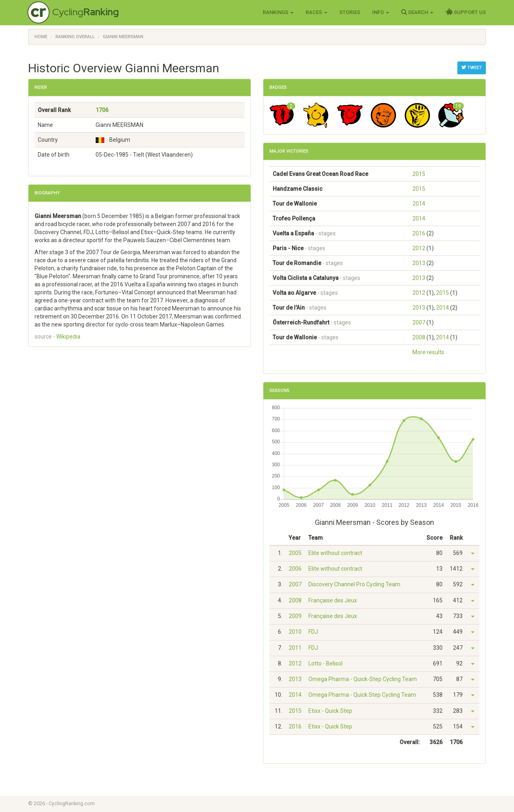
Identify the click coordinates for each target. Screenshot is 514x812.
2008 (419, 337)
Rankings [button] (278, 12)
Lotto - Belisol (325, 663)
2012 (419, 248)
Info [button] (381, 12)
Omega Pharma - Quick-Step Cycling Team (363, 679)
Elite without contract (335, 553)
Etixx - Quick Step (330, 711)
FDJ (313, 632)
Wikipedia (68, 337)
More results (428, 352)
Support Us (466, 12)
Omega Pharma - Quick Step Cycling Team (362, 695)
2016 (419, 233)
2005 (295, 553)
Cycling (86, 12)
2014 (419, 204)
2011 (295, 648)
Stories (350, 12)
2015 (419, 174)
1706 (102, 110)
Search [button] (417, 12)
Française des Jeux (333, 600)
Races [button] (316, 12)
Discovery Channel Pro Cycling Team (354, 584)
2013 (419, 263)
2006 (295, 569)
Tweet (472, 67)
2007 (419, 322)
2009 (295, 616)
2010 (295, 632)
